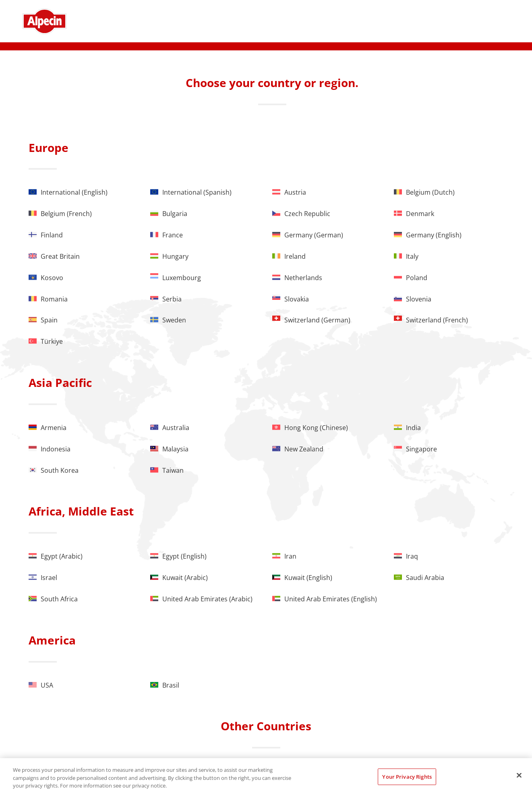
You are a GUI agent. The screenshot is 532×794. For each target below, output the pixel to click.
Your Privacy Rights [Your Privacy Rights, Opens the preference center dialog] (407, 776)
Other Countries (266, 726)
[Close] (519, 775)
